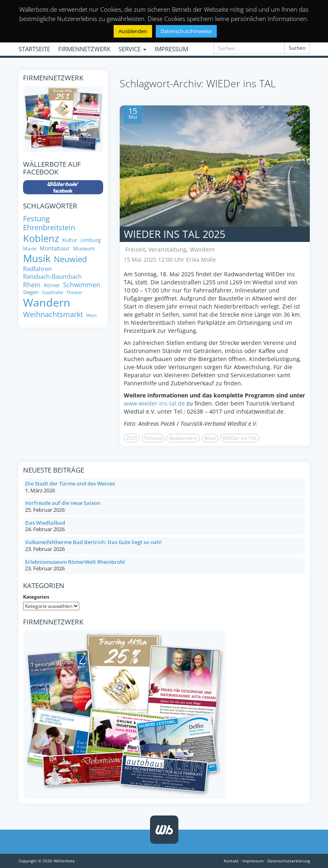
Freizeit (135, 249)
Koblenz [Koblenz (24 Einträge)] (41, 238)
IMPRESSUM (171, 49)
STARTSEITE (34, 49)
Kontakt (231, 861)
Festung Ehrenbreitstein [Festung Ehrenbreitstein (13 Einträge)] (49, 223)
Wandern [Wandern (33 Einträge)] (47, 303)
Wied (210, 438)
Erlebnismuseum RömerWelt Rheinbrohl (75, 562)
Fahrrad (153, 438)
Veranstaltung (167, 249)
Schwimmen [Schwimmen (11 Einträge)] (82, 285)
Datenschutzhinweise (186, 31)
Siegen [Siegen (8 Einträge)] (31, 292)
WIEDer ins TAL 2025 (175, 234)
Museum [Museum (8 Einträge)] (84, 249)
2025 (132, 438)
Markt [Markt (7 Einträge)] (30, 249)
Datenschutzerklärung (289, 861)
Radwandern (183, 438)
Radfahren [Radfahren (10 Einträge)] (37, 269)
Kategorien (36, 597)
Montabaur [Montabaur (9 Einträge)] (55, 248)
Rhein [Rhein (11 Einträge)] (32, 285)
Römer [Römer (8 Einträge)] (52, 285)
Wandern (202, 249)
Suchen (297, 48)
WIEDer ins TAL (240, 438)
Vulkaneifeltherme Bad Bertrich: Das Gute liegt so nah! (93, 542)
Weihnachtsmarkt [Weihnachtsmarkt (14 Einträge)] (53, 314)
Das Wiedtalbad (45, 523)
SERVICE (132, 49)
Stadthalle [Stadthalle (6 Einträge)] (53, 293)
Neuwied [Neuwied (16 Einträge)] (70, 259)
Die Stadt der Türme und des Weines (70, 483)
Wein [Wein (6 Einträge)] (91, 316)
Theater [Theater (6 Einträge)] (74, 293)
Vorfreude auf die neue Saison (63, 503)
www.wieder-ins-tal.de (154, 403)
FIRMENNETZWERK (84, 49)
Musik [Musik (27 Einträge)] (37, 259)
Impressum (253, 861)
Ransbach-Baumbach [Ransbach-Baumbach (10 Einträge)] (52, 276)
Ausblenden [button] (133, 31)
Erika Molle (201, 260)
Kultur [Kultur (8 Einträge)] (70, 240)
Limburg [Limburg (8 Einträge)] (91, 240)
